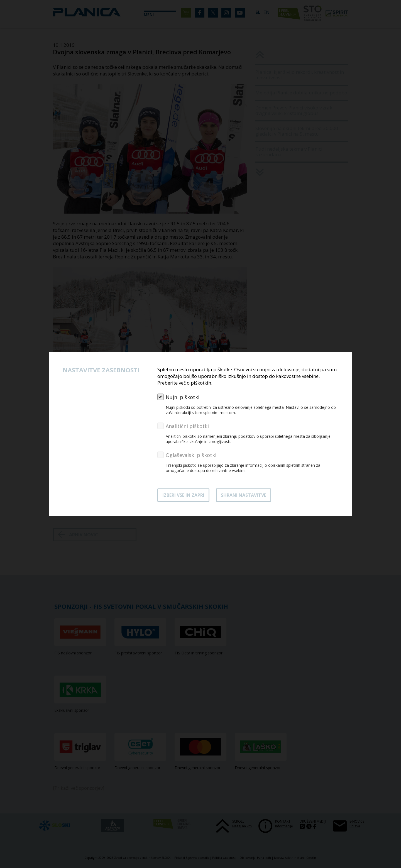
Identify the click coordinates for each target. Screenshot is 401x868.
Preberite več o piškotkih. (185, 383)
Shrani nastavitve (244, 495)
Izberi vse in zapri (183, 495)
